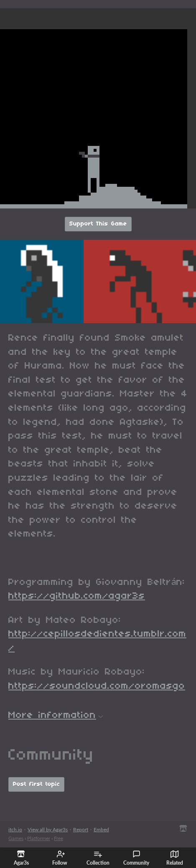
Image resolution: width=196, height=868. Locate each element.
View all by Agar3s (48, 829)
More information (56, 715)
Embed (101, 829)
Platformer (39, 838)
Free (59, 838)
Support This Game (98, 224)
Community (136, 858)
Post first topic (36, 784)
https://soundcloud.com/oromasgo (97, 686)
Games (16, 838)
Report (81, 829)
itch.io (15, 829)
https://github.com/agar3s (77, 596)
